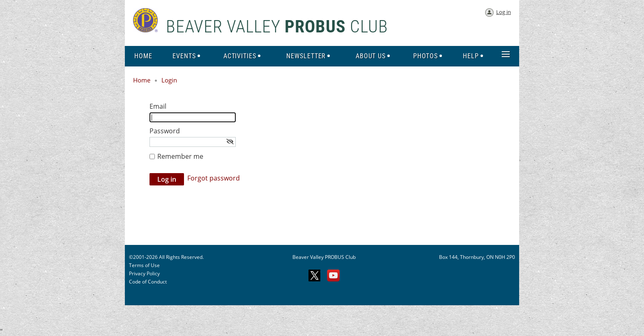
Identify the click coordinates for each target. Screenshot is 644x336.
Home (142, 80)
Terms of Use (144, 265)
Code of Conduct (148, 282)
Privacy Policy (144, 273)
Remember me (180, 156)
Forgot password (214, 178)
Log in (504, 12)
